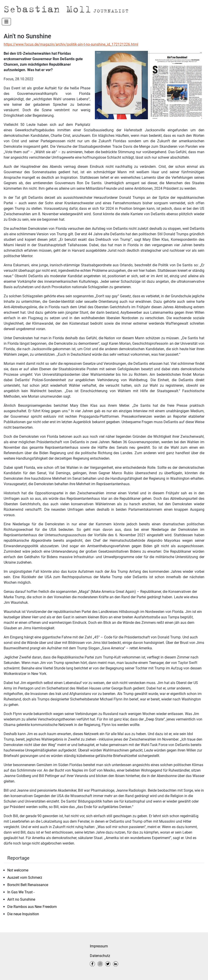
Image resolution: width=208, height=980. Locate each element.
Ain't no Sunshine (21, 899)
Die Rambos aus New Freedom (32, 907)
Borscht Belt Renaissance (28, 885)
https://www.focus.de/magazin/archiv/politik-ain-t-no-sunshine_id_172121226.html (71, 44)
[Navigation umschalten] (6, 22)
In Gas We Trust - (21, 892)
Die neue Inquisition (24, 914)
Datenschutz (100, 956)
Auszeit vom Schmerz (25, 878)
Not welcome (18, 870)
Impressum (99, 946)
